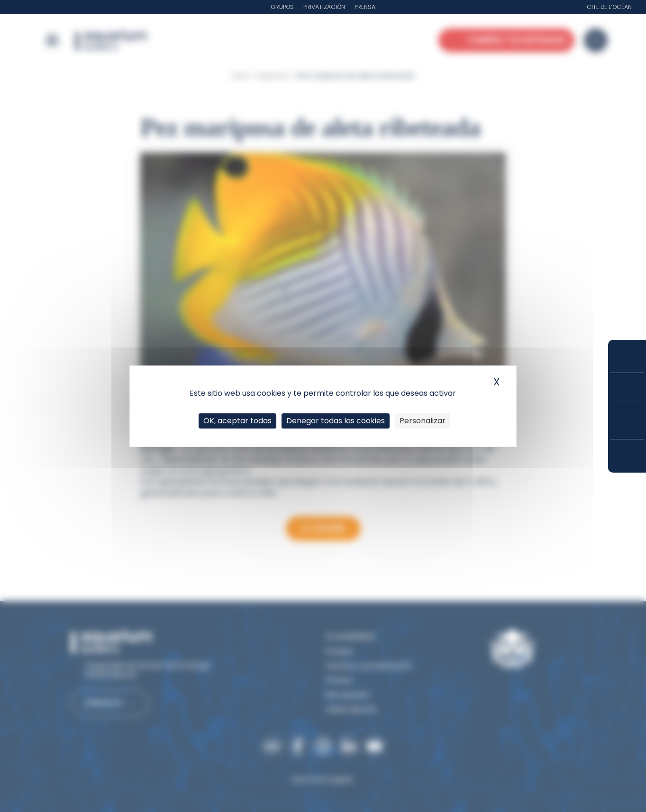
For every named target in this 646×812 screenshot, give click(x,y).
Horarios (627, 423)
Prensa (365, 7)
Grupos (282, 7)
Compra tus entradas (627, 356)
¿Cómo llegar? (627, 456)
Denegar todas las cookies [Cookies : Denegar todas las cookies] (336, 421)
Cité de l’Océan (609, 7)
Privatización (324, 7)
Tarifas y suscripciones (627, 389)
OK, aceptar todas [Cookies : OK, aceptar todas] (237, 421)
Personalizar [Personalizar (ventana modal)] (423, 421)
